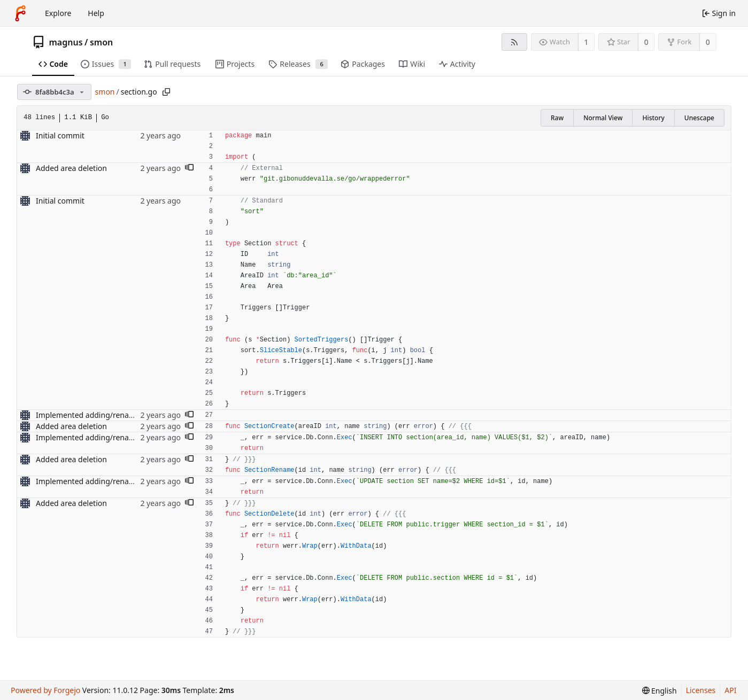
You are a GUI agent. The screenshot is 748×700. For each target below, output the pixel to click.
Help (96, 13)
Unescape (699, 118)
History (653, 118)
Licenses (701, 690)
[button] (189, 168)
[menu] (660, 691)
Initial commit (60, 135)
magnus (66, 42)
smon (101, 42)
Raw (557, 118)
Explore (58, 13)
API (730, 690)
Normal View (603, 118)
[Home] (20, 13)
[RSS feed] (514, 42)
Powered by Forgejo (45, 690)
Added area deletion (71, 168)
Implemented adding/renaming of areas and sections (129, 415)
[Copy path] (166, 92)
